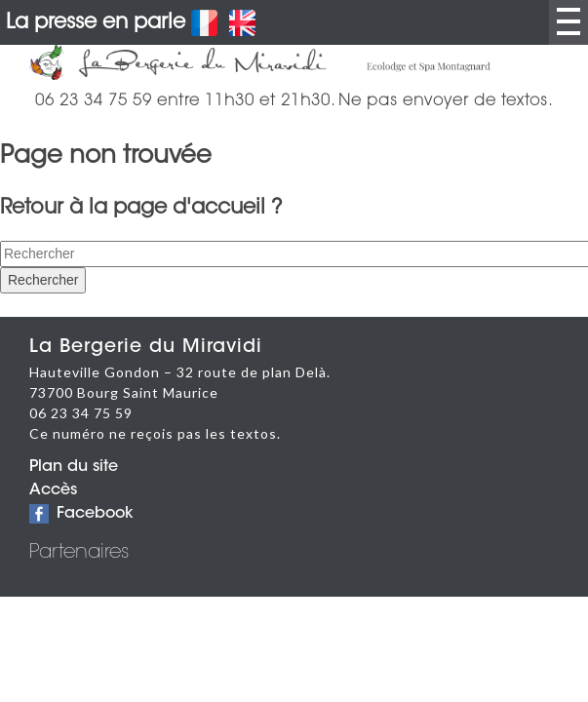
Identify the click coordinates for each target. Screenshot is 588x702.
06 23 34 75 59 (81, 413)
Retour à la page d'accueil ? (141, 208)
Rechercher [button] (43, 280)
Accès (53, 490)
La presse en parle (96, 23)
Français (204, 23)
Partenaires (79, 553)
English (242, 23)
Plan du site (74, 467)
